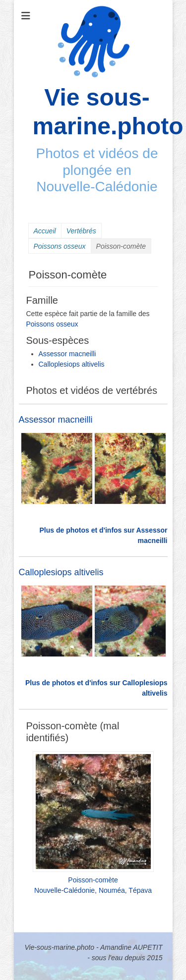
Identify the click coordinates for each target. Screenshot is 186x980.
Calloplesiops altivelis (72, 364)
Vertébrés (81, 231)
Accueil (45, 231)
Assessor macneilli (67, 354)
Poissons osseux (60, 246)
